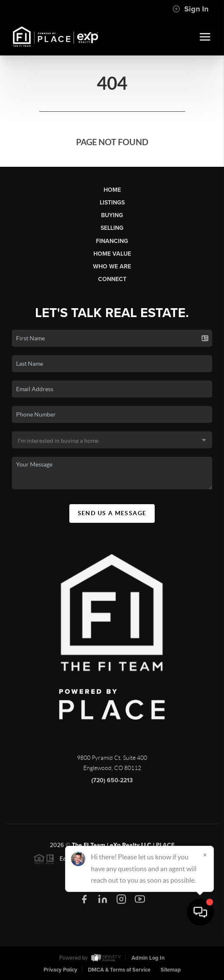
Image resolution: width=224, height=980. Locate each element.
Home (112, 190)
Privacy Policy (60, 970)
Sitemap (171, 970)
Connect (112, 279)
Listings (112, 203)
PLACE (165, 850)
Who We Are (112, 266)
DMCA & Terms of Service (119, 970)
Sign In (190, 9)
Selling (112, 228)
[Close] (205, 899)
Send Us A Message (112, 513)
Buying (112, 215)
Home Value (112, 254)
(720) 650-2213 (112, 785)
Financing (112, 241)
